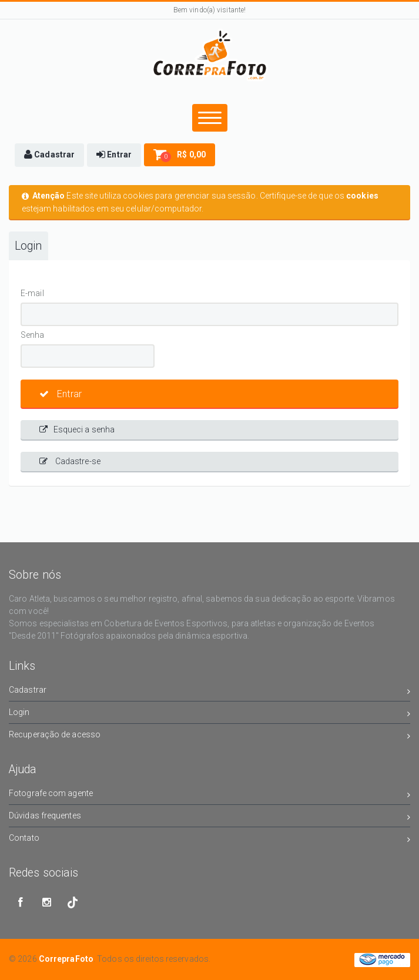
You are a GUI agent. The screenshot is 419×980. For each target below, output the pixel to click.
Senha (33, 335)
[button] (49, 155)
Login (29, 246)
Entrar (61, 394)
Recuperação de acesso (209, 736)
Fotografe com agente (209, 795)
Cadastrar (209, 692)
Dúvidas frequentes (209, 818)
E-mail (32, 293)
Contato (209, 840)
